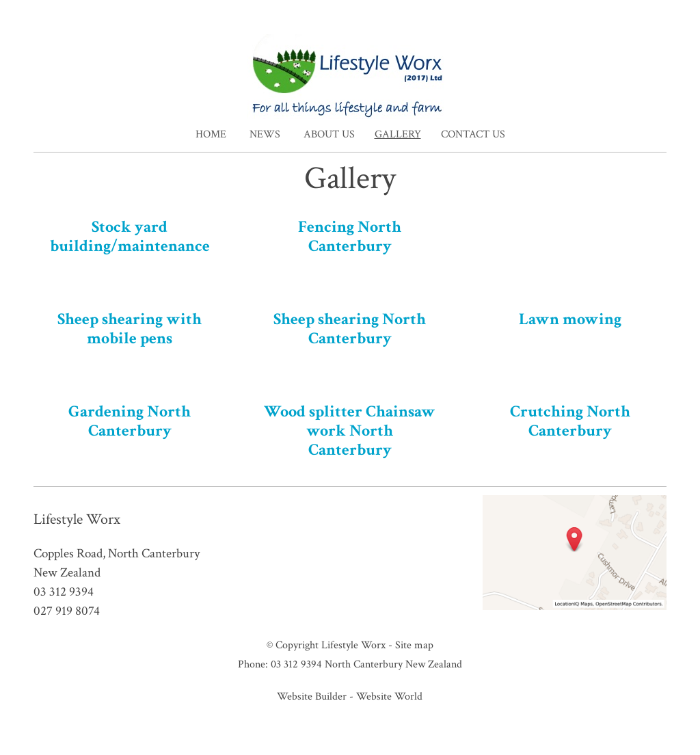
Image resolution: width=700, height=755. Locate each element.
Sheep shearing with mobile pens (130, 329)
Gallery (398, 134)
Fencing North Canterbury (350, 236)
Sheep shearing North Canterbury (350, 329)
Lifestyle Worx (353, 645)
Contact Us (473, 134)
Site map (414, 645)
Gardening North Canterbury (130, 421)
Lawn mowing (570, 319)
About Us (329, 134)
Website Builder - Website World (350, 696)
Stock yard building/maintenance (130, 236)
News (265, 134)
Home (211, 134)
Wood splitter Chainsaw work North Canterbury (350, 431)
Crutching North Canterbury (570, 421)
